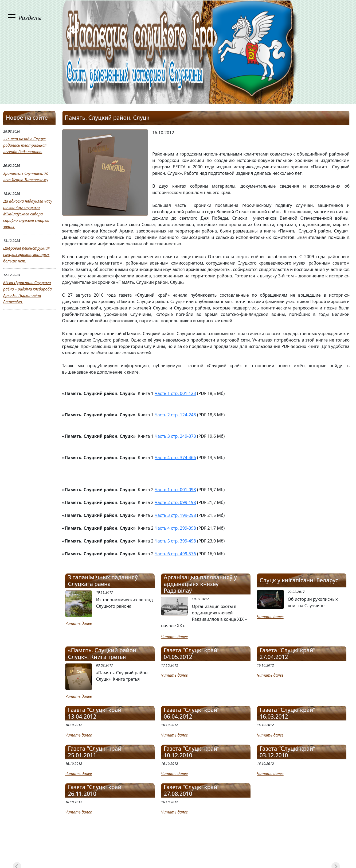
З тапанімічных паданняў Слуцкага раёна (103, 581)
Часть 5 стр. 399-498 (175, 541)
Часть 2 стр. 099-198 (175, 502)
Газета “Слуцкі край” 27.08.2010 (192, 790)
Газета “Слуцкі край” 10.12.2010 (192, 752)
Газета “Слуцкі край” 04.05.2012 (192, 654)
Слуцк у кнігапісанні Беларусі (300, 580)
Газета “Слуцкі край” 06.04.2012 (192, 713)
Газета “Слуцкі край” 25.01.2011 (96, 752)
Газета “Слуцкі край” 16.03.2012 (287, 713)
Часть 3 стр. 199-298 (175, 515)
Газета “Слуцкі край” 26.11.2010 (96, 790)
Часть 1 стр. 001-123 (175, 393)
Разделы (30, 18)
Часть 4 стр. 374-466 (175, 458)
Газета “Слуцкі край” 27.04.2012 (287, 654)
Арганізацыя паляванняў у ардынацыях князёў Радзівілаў (200, 584)
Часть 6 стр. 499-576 (175, 554)
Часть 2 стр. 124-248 (175, 415)
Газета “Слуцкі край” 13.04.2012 (96, 713)
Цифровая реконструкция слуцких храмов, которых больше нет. (26, 255)
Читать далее (79, 623)
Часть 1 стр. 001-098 (175, 490)
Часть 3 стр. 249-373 (175, 436)
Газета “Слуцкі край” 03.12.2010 (287, 752)
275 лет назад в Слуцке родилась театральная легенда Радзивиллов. (25, 145)
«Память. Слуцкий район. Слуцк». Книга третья (103, 654)
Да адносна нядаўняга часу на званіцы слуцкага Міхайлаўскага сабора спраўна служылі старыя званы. (28, 214)
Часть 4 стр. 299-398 (175, 528)
